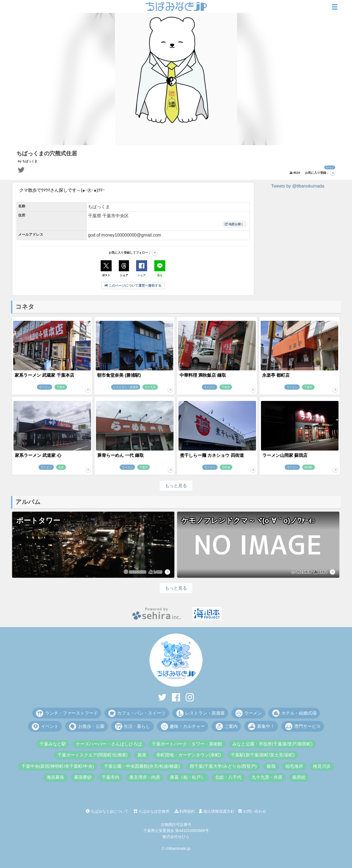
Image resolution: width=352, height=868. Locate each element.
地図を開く (234, 224)
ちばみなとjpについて (107, 811)
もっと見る (176, 486)
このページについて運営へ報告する (133, 286)
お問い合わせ (252, 811)
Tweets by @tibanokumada (298, 186)
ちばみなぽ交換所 (152, 811)
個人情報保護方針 (216, 811)
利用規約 (185, 811)
